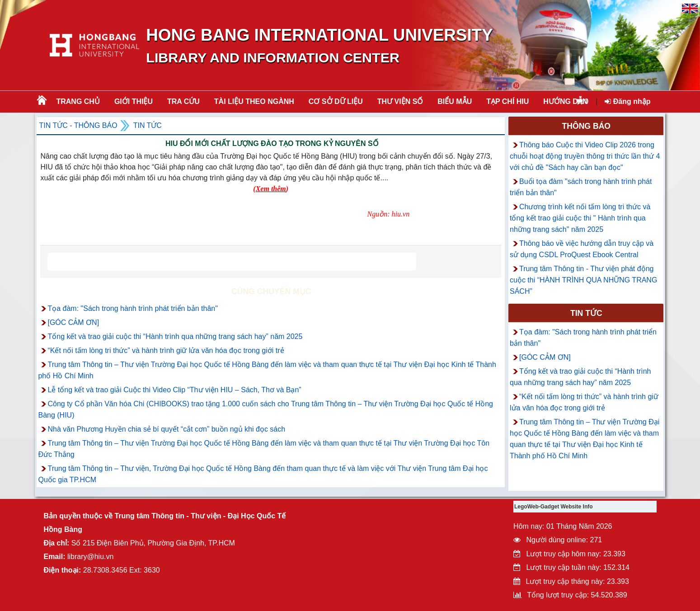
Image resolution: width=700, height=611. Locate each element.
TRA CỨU (183, 101)
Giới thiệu (134, 101)
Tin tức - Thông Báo (78, 125)
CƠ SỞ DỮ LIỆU (336, 101)
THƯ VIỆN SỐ (400, 101)
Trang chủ (78, 101)
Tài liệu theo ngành (254, 101)
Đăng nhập (627, 101)
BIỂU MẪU (455, 101)
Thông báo (587, 126)
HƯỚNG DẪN (565, 101)
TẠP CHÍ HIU (507, 101)
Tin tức (148, 125)
